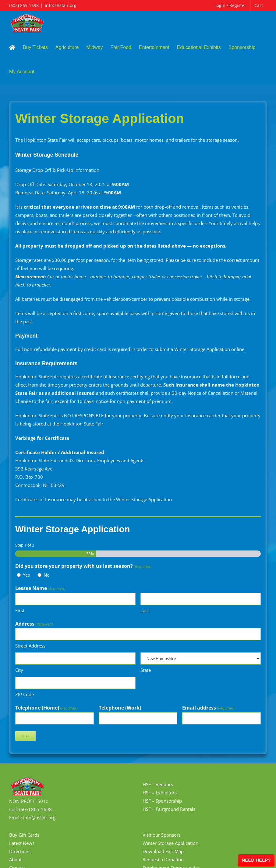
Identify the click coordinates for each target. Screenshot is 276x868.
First (20, 610)
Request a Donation (163, 859)
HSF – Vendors (158, 784)
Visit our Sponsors (162, 835)
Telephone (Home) (46, 708)
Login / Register (230, 5)
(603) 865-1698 (24, 5)
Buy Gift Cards (24, 835)
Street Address (30, 646)
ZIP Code (25, 694)
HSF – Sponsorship (162, 801)
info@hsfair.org (61, 5)
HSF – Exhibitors (160, 793)
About (15, 859)
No (47, 575)
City (19, 670)
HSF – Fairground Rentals (169, 809)
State (146, 670)
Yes (26, 575)
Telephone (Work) (120, 708)
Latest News (22, 843)
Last (145, 610)
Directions (20, 851)
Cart (259, 5)
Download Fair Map (163, 851)
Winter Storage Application (170, 843)
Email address (208, 708)
